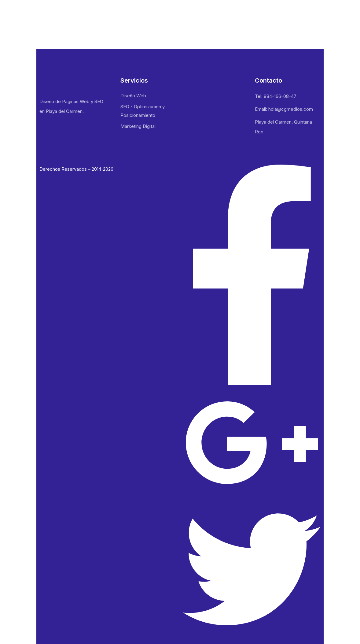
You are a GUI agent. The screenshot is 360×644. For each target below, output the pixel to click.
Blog (289, 14)
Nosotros (233, 14)
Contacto (314, 14)
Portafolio (264, 14)
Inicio (208, 14)
